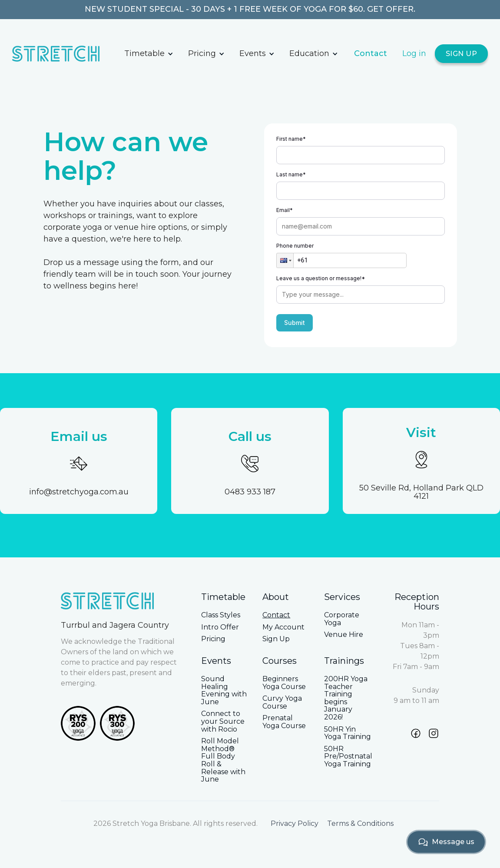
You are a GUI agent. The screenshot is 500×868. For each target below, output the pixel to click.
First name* (291, 139)
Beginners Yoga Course (284, 683)
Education (309, 53)
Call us (250, 436)
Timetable (144, 53)
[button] (149, 54)
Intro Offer (220, 627)
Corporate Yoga (342, 619)
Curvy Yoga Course (282, 702)
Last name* (291, 174)
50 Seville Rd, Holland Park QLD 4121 (421, 493)
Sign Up (276, 639)
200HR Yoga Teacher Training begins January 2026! (346, 698)
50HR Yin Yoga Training (348, 733)
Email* (285, 210)
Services (342, 597)
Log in (414, 53)
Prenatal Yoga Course (284, 722)
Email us (79, 436)
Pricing (202, 53)
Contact (371, 53)
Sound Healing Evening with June (224, 690)
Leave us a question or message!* (321, 278)
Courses (280, 661)
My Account (283, 627)
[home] (65, 54)
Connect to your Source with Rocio (223, 721)
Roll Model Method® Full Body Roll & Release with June (223, 760)
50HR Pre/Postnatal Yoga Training (348, 757)
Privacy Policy (295, 824)
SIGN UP (462, 54)
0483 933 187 (250, 492)
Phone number (295, 246)
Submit (295, 323)
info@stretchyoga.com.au (79, 492)
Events (253, 53)
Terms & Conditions (360, 824)
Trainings (344, 661)
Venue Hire (344, 635)
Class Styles (221, 615)
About (276, 597)
